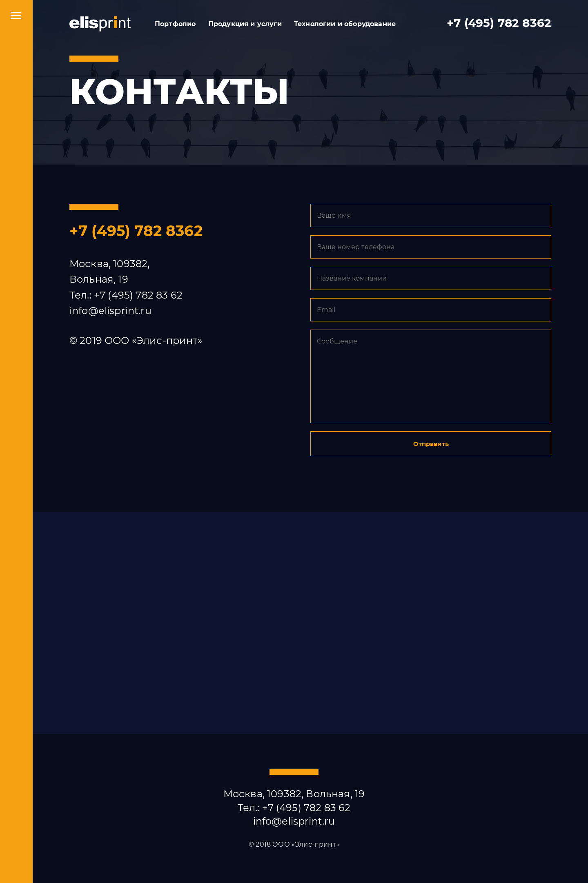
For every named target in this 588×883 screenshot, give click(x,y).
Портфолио (175, 24)
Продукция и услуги (245, 24)
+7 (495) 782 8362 (499, 23)
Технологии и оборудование (345, 24)
